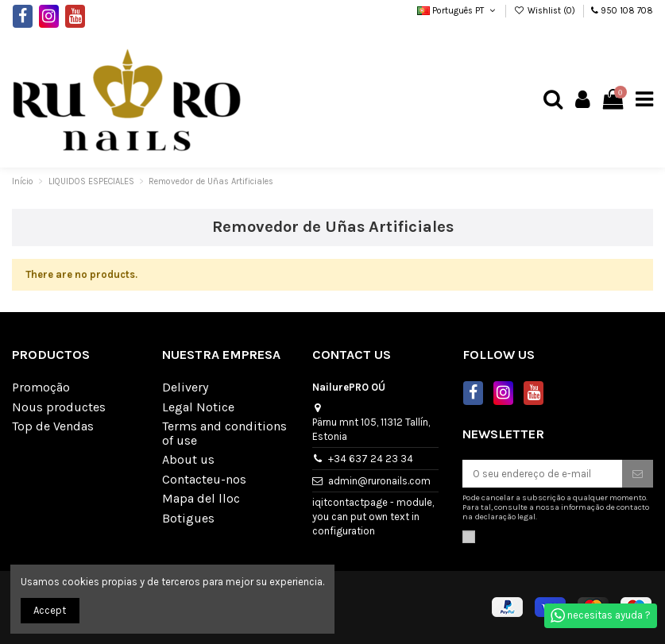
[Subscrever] (638, 474)
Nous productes (59, 407)
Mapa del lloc (201, 499)
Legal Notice (198, 407)
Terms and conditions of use (224, 434)
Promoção (41, 388)
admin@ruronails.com (379, 481)
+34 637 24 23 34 (371, 459)
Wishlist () (546, 11)
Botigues (188, 519)
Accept (50, 610)
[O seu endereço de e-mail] (542, 474)
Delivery (185, 388)
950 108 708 (627, 11)
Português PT (457, 11)
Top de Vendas (53, 426)
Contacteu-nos (204, 480)
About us (188, 460)
